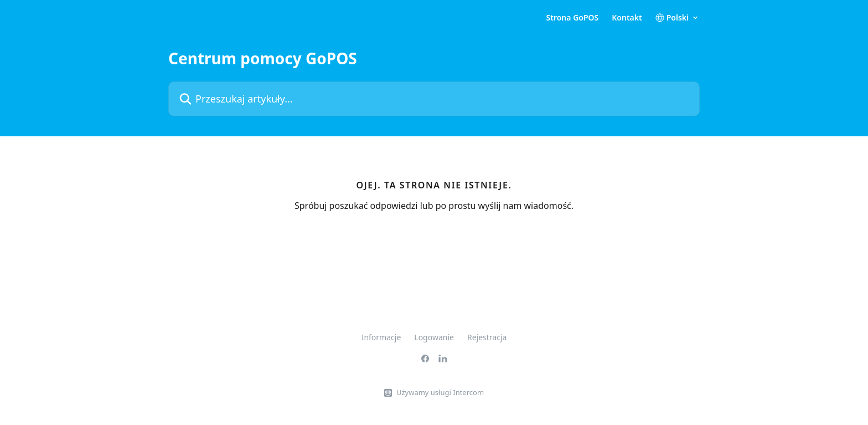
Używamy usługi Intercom (440, 392)
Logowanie (434, 337)
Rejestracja (487, 337)
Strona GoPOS (573, 18)
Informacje (381, 337)
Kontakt (627, 18)
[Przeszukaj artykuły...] (434, 99)
